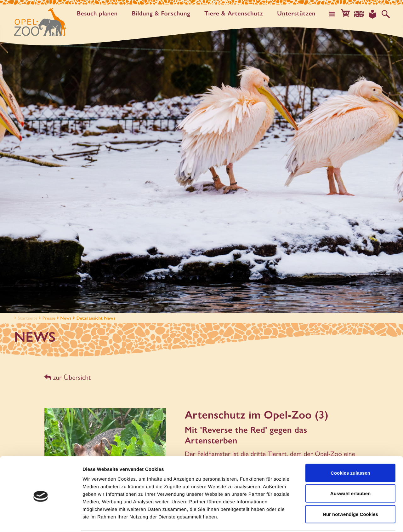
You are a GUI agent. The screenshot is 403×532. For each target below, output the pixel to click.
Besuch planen (99, 13)
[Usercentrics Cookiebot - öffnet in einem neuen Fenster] (41, 520)
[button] (348, 14)
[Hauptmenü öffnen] (335, 14)
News (66, 318)
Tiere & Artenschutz (235, 13)
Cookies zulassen (350, 449)
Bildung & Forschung (162, 13)
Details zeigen (335, 520)
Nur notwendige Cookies (350, 491)
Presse (49, 318)
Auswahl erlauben (350, 470)
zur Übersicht (67, 377)
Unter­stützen (298, 13)
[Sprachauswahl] (360, 14)
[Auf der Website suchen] (386, 14)
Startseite (25, 318)
